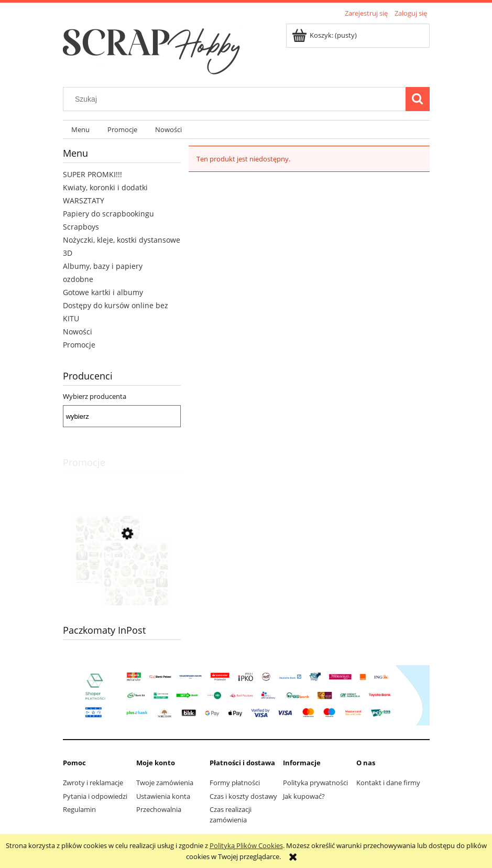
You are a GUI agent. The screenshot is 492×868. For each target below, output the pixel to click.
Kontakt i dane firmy (388, 783)
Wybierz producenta (95, 396)
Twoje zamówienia (165, 783)
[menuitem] (81, 130)
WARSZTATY (84, 200)
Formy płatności (235, 783)
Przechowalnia (159, 809)
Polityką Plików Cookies (246, 845)
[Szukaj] (418, 99)
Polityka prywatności (315, 783)
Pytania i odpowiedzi (95, 796)
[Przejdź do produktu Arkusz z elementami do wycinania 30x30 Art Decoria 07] (122, 581)
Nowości (78, 332)
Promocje (79, 345)
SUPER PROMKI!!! (92, 174)
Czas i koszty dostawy (243, 796)
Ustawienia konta (163, 796)
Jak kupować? (304, 796)
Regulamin (79, 809)
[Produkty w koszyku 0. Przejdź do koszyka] (325, 35)
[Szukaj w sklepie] (236, 99)
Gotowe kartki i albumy (103, 292)
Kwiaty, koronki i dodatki (105, 187)
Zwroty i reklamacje (93, 783)
